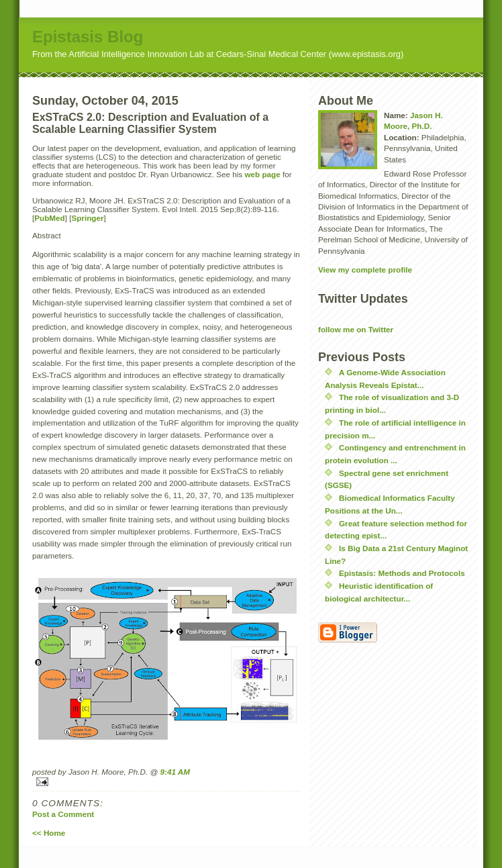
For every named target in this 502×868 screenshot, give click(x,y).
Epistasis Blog (88, 37)
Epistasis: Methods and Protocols (402, 573)
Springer (87, 218)
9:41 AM (175, 772)
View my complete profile (365, 270)
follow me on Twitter (356, 329)
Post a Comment (63, 814)
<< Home (49, 833)
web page (262, 174)
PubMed (49, 218)
